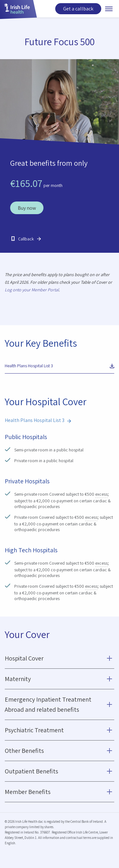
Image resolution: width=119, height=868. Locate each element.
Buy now (27, 208)
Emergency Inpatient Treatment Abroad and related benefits (48, 704)
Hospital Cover (24, 658)
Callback (26, 239)
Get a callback (78, 9)
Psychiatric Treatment (34, 730)
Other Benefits (24, 751)
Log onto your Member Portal (32, 290)
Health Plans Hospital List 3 (29, 366)
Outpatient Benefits (31, 771)
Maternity (18, 679)
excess (101, 494)
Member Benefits (28, 792)
